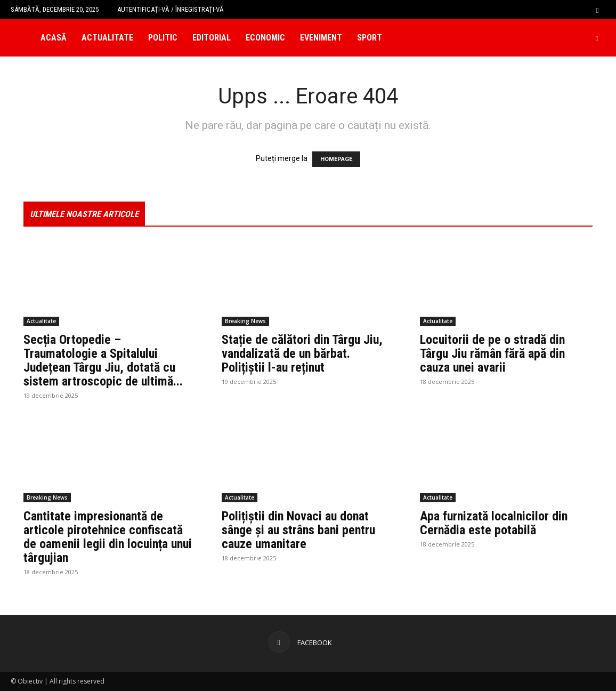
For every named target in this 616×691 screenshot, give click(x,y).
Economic (265, 38)
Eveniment (321, 38)
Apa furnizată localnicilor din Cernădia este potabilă (494, 523)
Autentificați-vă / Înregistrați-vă (171, 9)
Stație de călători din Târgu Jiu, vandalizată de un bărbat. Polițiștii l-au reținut (302, 353)
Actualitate (107, 38)
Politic (163, 38)
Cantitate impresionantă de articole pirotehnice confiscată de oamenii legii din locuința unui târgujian (108, 537)
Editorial (212, 38)
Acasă (54, 38)
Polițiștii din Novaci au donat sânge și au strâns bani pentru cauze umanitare (298, 530)
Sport (370, 38)
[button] (597, 9)
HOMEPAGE (336, 159)
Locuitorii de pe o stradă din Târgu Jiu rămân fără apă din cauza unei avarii (492, 353)
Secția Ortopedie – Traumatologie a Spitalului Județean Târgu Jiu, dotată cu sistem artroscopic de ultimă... (103, 360)
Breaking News (245, 321)
